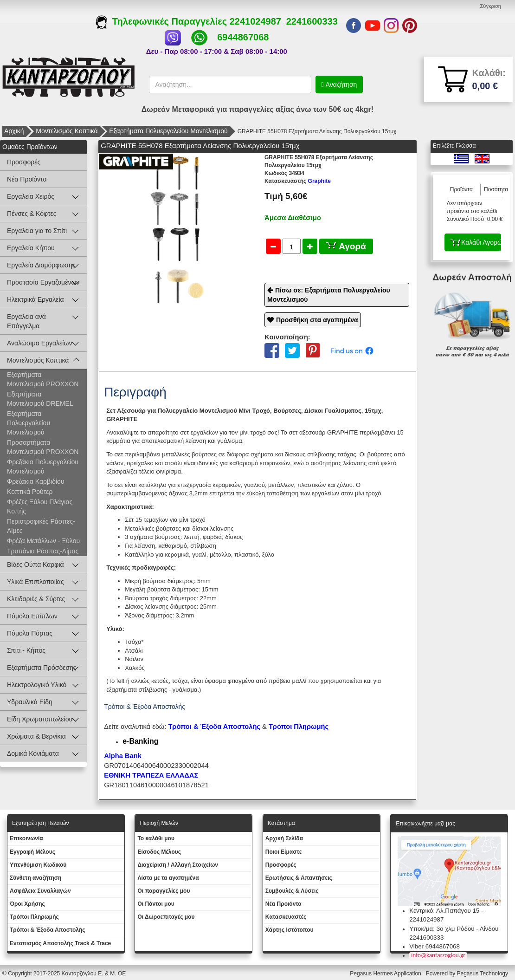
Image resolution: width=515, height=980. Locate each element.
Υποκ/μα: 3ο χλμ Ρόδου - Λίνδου (454, 929)
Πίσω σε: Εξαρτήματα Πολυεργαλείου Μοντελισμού (329, 295)
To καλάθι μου (156, 838)
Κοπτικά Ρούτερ (30, 492)
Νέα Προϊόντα (27, 179)
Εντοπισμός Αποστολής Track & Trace (60, 943)
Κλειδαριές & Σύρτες (36, 599)
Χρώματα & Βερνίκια (36, 736)
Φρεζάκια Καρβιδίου (36, 481)
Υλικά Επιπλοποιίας (35, 582)
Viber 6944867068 (435, 946)
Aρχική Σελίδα (284, 838)
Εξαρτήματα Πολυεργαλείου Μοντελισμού (168, 131)
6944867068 (243, 37)
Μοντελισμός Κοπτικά (67, 131)
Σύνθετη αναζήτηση (35, 878)
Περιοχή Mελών (159, 823)
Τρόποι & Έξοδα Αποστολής (48, 930)
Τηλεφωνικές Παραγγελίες (163, 21)
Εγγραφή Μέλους (32, 852)
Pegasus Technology (483, 974)
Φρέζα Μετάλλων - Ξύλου (43, 541)
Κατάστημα (281, 823)
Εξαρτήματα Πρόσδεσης (42, 668)
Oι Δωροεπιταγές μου (166, 917)
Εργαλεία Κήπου (31, 248)
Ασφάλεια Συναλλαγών (40, 891)
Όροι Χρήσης (27, 904)
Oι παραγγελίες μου (164, 891)
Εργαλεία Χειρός (31, 196)
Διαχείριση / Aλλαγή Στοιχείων (178, 865)
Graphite (298, 181)
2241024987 (255, 21)
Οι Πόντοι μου (156, 904)
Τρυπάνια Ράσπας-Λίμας (43, 551)
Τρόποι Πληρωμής (299, 727)
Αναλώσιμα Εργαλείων (39, 343)
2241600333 (312, 21)
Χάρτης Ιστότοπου (290, 930)
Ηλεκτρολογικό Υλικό (37, 685)
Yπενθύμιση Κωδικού (38, 865)
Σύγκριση (491, 6)
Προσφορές (24, 162)
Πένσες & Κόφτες (32, 214)
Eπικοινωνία (26, 838)
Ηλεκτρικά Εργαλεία (35, 299)
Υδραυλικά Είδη (30, 702)
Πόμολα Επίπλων (32, 616)
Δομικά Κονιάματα (33, 753)
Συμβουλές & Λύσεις (292, 891)
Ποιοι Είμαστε (284, 852)
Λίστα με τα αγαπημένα (168, 878)
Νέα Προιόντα (283, 904)
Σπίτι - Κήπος (26, 650)
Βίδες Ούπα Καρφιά (35, 565)
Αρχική (14, 131)
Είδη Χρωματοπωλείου (40, 719)
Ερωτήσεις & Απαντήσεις (299, 878)
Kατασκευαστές (286, 917)
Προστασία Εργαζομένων (43, 282)
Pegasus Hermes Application (386, 974)
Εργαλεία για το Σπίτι (37, 231)
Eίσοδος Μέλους (159, 852)
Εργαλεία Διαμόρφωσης (41, 265)
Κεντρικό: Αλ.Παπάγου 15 (444, 911)
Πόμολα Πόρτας (30, 633)
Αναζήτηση (341, 84)
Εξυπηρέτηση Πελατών (41, 823)
